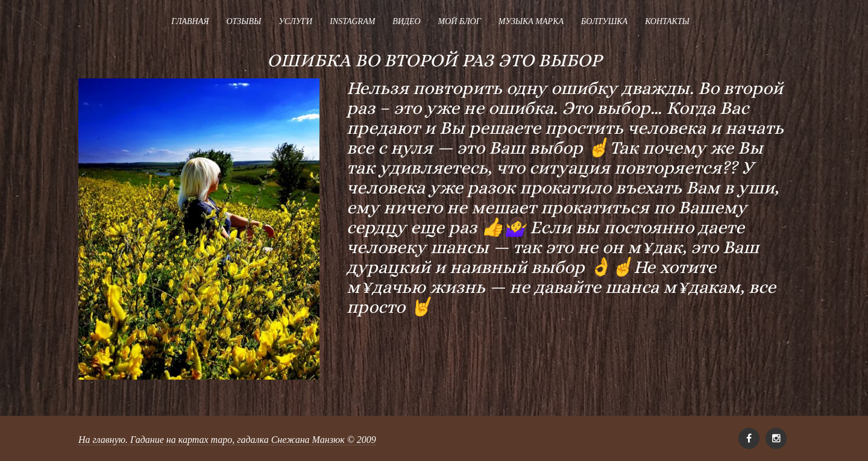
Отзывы (244, 21)
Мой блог (460, 21)
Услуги (295, 21)
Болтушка (604, 21)
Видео (406, 21)
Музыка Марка (531, 21)
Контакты (667, 21)
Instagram (352, 21)
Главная (190, 21)
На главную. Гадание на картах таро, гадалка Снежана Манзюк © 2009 (227, 440)
